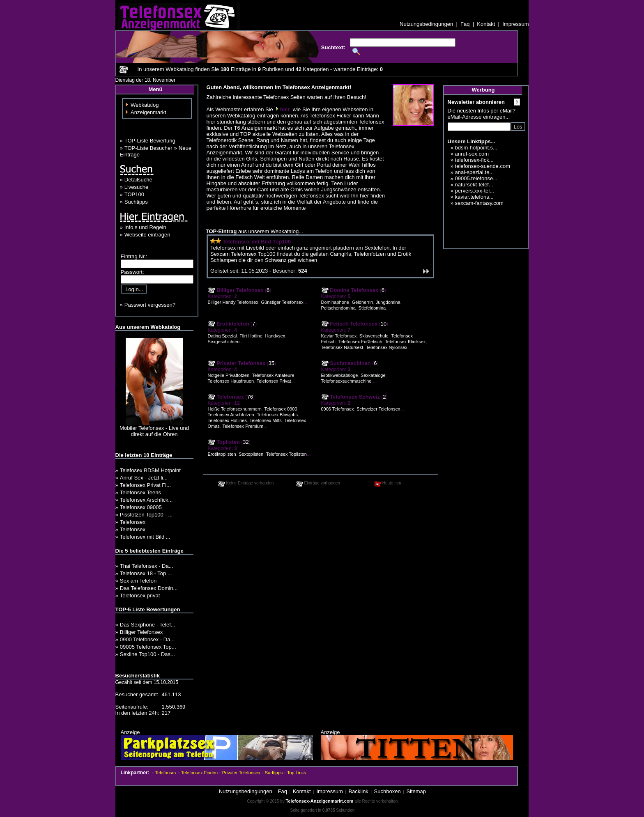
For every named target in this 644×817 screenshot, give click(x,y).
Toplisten (224, 442)
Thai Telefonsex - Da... (147, 566)
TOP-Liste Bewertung (150, 141)
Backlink (358, 791)
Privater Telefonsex (237, 363)
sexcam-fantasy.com (479, 203)
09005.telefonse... (476, 178)
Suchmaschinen (346, 363)
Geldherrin (362, 302)
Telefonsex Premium (243, 426)
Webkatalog (145, 105)
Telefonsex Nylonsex (387, 347)
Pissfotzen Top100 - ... (146, 515)
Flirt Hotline (251, 336)
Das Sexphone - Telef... (148, 625)
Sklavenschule (374, 336)
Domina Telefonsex (350, 290)
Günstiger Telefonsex (282, 302)
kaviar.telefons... (474, 197)
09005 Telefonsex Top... (148, 647)
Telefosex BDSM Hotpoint (150, 470)
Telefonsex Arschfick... (146, 500)
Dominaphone (335, 302)
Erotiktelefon (229, 324)
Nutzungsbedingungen (426, 24)
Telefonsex (133, 522)
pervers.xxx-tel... (475, 191)
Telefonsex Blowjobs (277, 415)
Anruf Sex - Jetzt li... (144, 478)
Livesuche (137, 187)
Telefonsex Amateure (273, 375)
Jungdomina (388, 302)
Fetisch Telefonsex (350, 324)
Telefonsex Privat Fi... (145, 485)
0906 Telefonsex (338, 409)
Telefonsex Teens (140, 492)
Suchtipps (136, 202)
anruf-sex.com (472, 154)
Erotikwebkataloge (340, 375)
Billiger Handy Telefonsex (233, 302)
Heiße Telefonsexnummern (235, 409)
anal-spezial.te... (475, 172)
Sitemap (416, 791)
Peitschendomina (338, 308)
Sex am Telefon (138, 581)
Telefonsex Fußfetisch (360, 342)
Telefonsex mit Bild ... (145, 537)
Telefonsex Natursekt (342, 347)
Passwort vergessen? (150, 305)
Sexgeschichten (224, 342)
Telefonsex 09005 (141, 507)
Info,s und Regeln (145, 227)
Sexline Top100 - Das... (147, 654)
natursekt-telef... (474, 185)
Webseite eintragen (147, 235)
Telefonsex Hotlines (227, 420)
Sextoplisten (251, 454)
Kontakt (486, 24)
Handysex (275, 336)
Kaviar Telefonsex (339, 336)
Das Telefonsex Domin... (149, 588)
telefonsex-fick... (474, 160)
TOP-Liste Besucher (148, 148)
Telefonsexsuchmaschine (346, 381)
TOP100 (134, 194)
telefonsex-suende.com (483, 166)
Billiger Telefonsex (141, 632)
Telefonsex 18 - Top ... (146, 573)
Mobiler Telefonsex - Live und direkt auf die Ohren (154, 431)
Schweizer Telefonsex (378, 409)
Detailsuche (138, 180)
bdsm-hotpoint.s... (476, 148)
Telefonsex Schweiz (351, 397)
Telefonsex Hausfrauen (231, 381)
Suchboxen (388, 791)
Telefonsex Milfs (266, 420)
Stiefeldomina (372, 308)
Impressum (515, 24)
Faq (465, 24)
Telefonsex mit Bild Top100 (257, 242)
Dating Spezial (222, 336)
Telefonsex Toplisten (286, 454)
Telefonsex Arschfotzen (231, 415)
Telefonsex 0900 (281, 409)
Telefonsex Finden (199, 773)
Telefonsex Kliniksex (405, 342)
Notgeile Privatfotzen (229, 375)
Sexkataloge (373, 375)
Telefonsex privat (140, 596)
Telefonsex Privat (274, 381)
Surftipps (274, 773)
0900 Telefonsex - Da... (147, 639)
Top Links (297, 773)
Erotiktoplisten (222, 454)
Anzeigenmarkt (148, 112)
